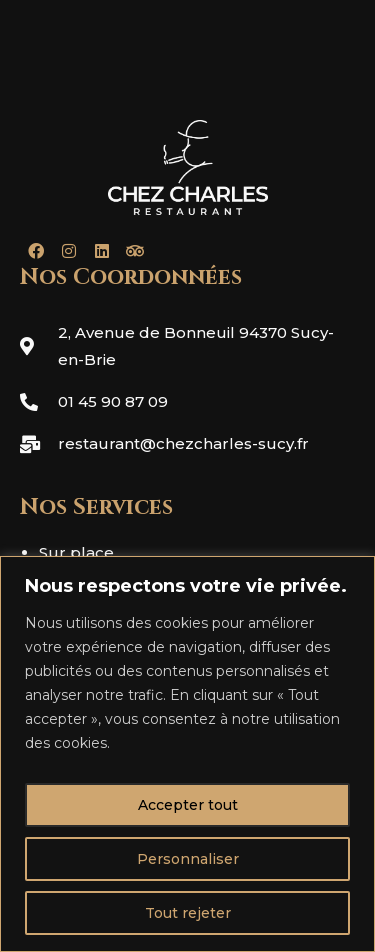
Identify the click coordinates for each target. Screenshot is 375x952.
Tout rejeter (188, 913)
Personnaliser (188, 859)
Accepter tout (188, 805)
